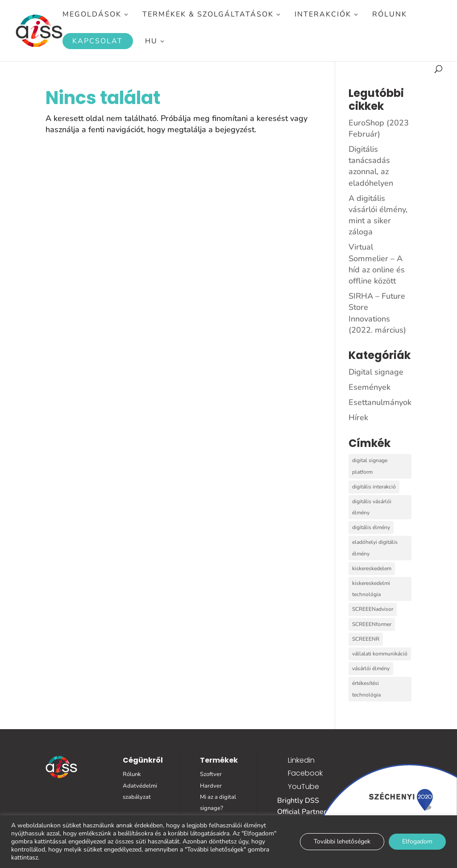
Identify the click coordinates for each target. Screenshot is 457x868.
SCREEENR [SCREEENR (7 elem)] (366, 639)
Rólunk (390, 15)
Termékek (219, 760)
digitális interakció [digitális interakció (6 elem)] (374, 487)
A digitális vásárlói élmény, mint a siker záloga (378, 215)
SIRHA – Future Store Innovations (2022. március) (377, 313)
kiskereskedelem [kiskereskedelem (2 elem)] (372, 568)
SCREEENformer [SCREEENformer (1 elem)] (372, 624)
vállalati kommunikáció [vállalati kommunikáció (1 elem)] (380, 654)
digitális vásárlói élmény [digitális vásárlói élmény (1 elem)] (372, 507)
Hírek (358, 417)
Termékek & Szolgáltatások (208, 15)
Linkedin (301, 760)
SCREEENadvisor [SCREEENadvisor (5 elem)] (373, 609)
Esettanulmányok (380, 402)
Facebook (305, 773)
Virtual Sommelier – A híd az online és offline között (377, 264)
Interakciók (323, 15)
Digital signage (376, 372)
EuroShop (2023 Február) (379, 128)
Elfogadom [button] (417, 841)
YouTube (303, 787)
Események (370, 387)
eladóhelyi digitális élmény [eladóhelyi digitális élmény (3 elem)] (375, 548)
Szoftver (211, 774)
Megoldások (92, 15)
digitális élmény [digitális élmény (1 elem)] (371, 527)
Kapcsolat (98, 41)
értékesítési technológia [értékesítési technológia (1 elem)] (366, 689)
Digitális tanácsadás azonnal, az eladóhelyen (371, 166)
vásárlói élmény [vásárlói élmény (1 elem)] (371, 668)
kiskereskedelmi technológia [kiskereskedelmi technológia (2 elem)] (371, 589)
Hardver (211, 786)
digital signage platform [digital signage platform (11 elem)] (370, 466)
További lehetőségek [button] (342, 841)
